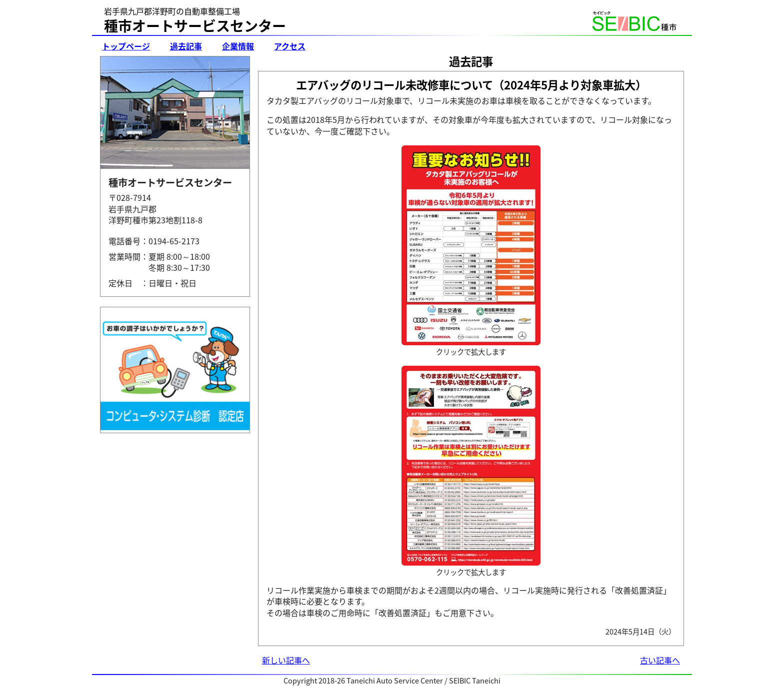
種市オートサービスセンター (195, 26)
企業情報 (238, 46)
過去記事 (186, 46)
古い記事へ (660, 660)
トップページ (126, 46)
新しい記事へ (286, 660)
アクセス (290, 46)
